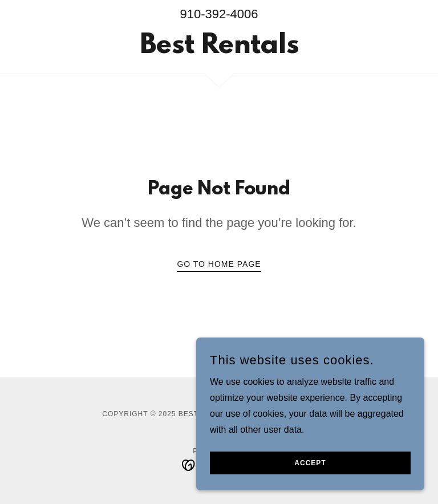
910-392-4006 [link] (219, 14)
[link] (219, 50)
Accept (310, 463)
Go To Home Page (219, 264)
